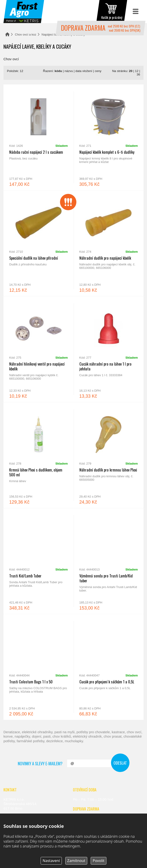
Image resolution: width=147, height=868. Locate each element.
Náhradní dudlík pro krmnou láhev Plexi (109, 455)
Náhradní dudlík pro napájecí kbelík (109, 243)
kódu (58, 71)
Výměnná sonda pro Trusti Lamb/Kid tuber (109, 561)
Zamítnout (76, 861)
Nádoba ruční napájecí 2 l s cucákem (39, 137)
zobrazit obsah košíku (112, 12)
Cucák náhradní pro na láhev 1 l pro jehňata (109, 349)
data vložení (84, 71)
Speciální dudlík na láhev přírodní (39, 243)
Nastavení (51, 861)
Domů (7, 34)
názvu (69, 71)
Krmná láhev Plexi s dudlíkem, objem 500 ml (39, 455)
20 (131, 71)
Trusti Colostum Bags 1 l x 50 (39, 667)
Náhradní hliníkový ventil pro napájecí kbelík (39, 349)
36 (138, 74)
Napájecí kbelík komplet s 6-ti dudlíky (109, 137)
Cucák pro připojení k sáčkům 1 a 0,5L (109, 667)
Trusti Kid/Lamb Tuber (39, 561)
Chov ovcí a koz (26, 35)
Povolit (99, 861)
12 (137, 71)
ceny (98, 71)
